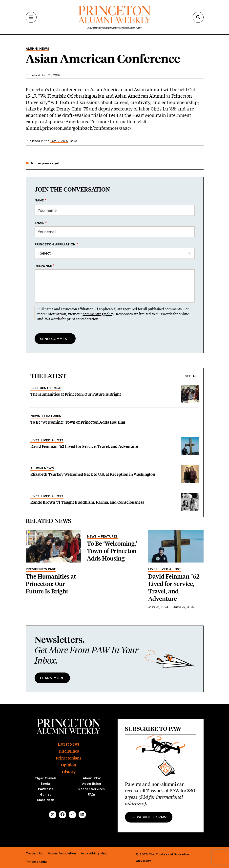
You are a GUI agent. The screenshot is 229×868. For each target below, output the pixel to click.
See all (192, 376)
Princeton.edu (36, 862)
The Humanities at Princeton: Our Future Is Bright (76, 394)
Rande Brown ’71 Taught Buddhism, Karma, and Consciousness (87, 502)
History (69, 772)
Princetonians (69, 758)
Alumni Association (62, 853)
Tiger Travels (46, 778)
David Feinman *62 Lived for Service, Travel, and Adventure (84, 446)
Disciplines (69, 751)
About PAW (92, 778)
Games (46, 795)
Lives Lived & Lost (47, 440)
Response (43, 266)
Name (39, 200)
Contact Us (34, 853)
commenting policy (98, 314)
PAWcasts (46, 789)
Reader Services (92, 789)
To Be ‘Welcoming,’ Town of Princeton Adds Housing (78, 422)
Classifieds (46, 800)
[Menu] (31, 17)
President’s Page (46, 388)
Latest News (69, 744)
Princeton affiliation (55, 244)
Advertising (92, 784)
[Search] (198, 17)
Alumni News (37, 49)
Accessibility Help (94, 853)
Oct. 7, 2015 (59, 141)
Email (40, 223)
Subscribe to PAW (149, 817)
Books (46, 784)
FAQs (92, 795)
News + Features (46, 416)
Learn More (52, 678)
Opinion (69, 765)
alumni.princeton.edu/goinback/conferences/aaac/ (79, 128)
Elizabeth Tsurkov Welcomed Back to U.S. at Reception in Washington (93, 474)
